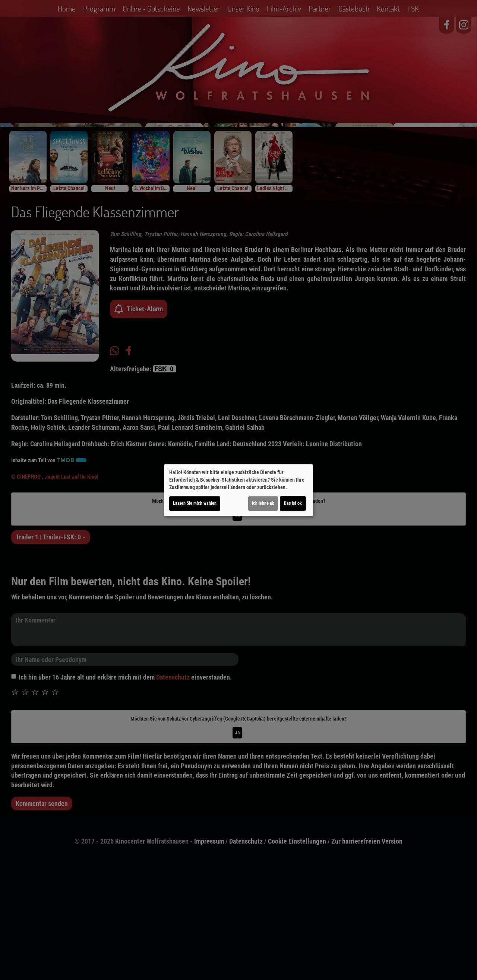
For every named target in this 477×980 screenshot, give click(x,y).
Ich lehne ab (263, 503)
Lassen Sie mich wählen (195, 503)
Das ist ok (293, 503)
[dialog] (238, 490)
